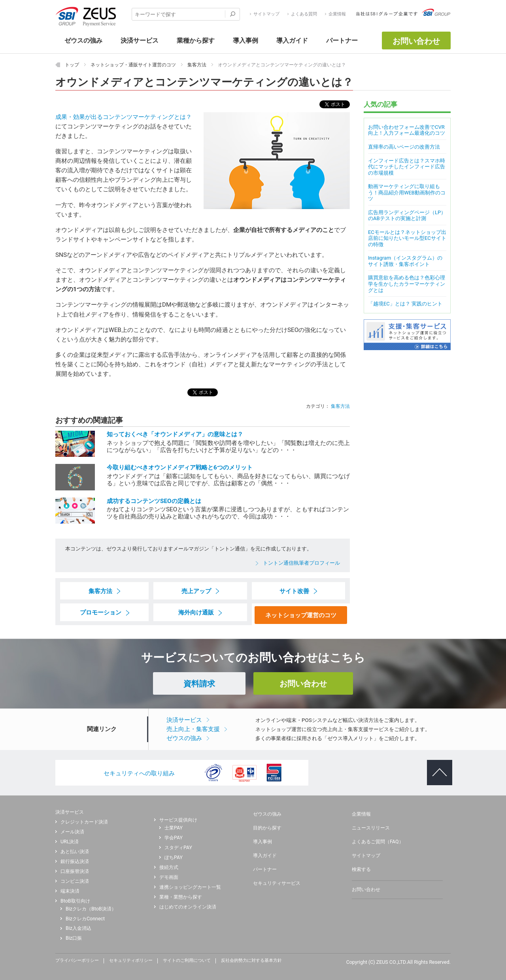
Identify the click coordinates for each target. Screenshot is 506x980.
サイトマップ (266, 14)
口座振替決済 (75, 871)
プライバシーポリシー (77, 961)
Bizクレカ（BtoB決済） (91, 909)
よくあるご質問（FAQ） (378, 842)
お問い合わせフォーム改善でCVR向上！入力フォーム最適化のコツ (407, 130)
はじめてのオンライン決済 (188, 907)
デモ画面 (169, 877)
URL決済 (70, 842)
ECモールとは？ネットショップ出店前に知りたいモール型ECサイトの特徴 (407, 238)
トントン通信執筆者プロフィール (301, 563)
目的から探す (267, 828)
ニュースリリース (371, 828)
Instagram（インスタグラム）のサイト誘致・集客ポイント (405, 261)
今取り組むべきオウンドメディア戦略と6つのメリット (180, 467)
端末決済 (70, 891)
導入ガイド (265, 856)
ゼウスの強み (184, 738)
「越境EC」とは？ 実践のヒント (405, 304)
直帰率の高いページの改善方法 (404, 147)
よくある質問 (304, 14)
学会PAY (174, 838)
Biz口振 (74, 938)
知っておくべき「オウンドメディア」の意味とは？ (175, 434)
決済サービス (184, 720)
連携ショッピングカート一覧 (190, 887)
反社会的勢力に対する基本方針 (251, 961)
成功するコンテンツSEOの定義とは (154, 501)
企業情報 (337, 14)
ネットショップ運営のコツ (301, 615)
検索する (361, 869)
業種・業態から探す (181, 897)
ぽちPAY (174, 857)
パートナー (265, 869)
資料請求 (199, 684)
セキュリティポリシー (131, 961)
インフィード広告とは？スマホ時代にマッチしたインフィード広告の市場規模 (407, 167)
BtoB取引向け (75, 901)
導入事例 (262, 842)
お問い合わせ (416, 41)
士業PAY (174, 828)
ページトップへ (436, 766)
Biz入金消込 (78, 928)
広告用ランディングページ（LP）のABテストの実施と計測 (407, 216)
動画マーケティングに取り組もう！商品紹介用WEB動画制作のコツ (407, 192)
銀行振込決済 (75, 861)
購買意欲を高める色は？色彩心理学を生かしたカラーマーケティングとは (407, 284)
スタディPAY (178, 848)
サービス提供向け (178, 820)
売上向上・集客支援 (193, 729)
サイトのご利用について (187, 961)
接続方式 (169, 867)
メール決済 (72, 832)
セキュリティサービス (277, 883)
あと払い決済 (75, 852)
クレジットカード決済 (84, 822)
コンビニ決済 (75, 881)
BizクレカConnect (85, 919)
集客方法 (340, 406)
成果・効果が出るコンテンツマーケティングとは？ (124, 117)
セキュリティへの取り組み (139, 773)
